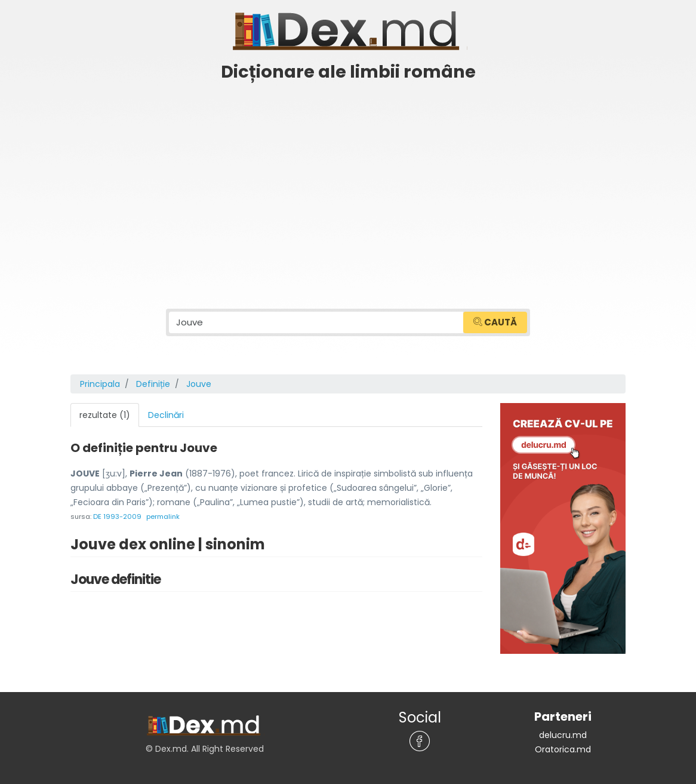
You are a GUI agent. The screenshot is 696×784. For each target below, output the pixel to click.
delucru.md (563, 735)
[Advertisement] (348, 177)
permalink (163, 516)
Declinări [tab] (166, 415)
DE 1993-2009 (117, 516)
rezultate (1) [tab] (105, 415)
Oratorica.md (563, 749)
